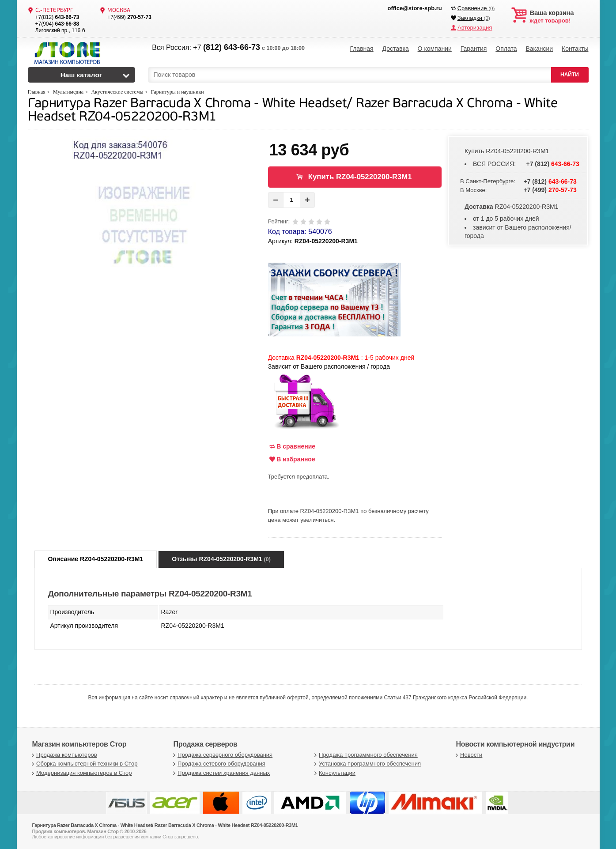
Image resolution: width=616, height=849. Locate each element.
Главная (361, 49)
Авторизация (475, 28)
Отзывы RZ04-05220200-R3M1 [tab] (221, 559)
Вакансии (539, 49)
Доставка (396, 49)
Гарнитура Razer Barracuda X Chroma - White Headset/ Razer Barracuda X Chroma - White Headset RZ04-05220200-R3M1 (293, 111)
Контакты (575, 49)
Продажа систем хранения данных (221, 773)
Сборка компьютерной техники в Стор (84, 764)
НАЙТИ (570, 75)
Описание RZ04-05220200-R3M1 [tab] (96, 559)
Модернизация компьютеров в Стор (81, 773)
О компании (435, 49)
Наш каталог (81, 75)
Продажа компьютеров (64, 755)
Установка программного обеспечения (367, 764)
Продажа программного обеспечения (365, 755)
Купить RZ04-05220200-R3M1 (360, 177)
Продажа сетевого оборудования (218, 764)
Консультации (334, 773)
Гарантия (474, 49)
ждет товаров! (559, 17)
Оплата (506, 49)
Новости (468, 755)
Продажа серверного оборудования (222, 755)
